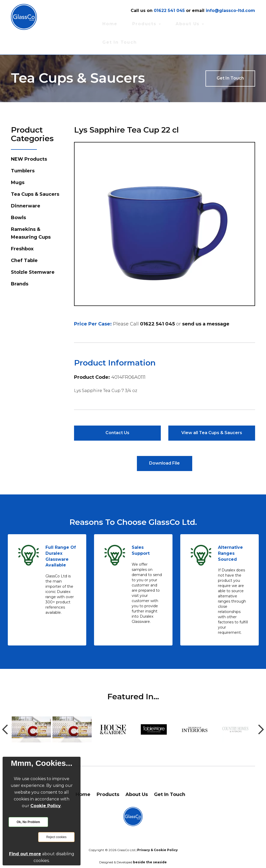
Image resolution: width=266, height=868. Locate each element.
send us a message (206, 303)
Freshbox (22, 229)
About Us (211, 23)
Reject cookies (56, 837)
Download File (164, 443)
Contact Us (117, 412)
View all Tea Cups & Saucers (212, 412)
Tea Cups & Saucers (35, 174)
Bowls (18, 197)
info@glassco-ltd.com (230, 11)
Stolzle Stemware (33, 252)
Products (181, 23)
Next (261, 710)
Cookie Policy (46, 806)
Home (156, 23)
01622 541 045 (157, 303)
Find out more (25, 854)
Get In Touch (242, 23)
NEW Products (29, 139)
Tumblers (23, 151)
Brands (20, 264)
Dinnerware (26, 186)
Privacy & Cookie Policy (157, 830)
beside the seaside (150, 842)
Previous (5, 710)
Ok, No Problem (28, 822)
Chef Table (24, 240)
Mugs (18, 162)
